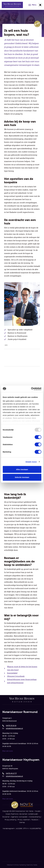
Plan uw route (8, 751)
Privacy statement (24, 820)
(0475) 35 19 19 (11, 726)
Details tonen (31, 462)
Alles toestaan (22, 469)
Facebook (35, 820)
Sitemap (22, 822)
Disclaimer (6, 817)
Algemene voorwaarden (19, 817)
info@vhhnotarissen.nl (14, 728)
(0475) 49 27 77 (11, 773)
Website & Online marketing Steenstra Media (22, 865)
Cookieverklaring (35, 817)
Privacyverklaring (10, 820)
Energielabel (12, 673)
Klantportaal (40, 5)
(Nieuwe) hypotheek (16, 676)
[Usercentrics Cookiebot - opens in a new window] (31, 389)
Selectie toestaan (22, 477)
